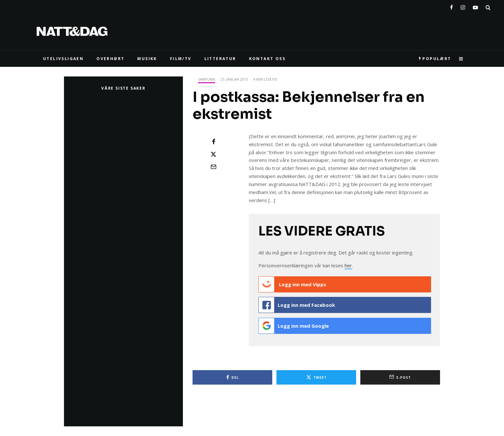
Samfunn (207, 79)
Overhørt (110, 59)
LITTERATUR (220, 59)
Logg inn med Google (294, 324)
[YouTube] (475, 6)
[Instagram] (463, 6)
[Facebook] (451, 6)
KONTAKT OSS (267, 59)
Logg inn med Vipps (292, 284)
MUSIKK (147, 59)
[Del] (213, 142)
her (348, 265)
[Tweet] (213, 154)
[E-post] (213, 167)
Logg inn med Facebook (297, 304)
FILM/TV (181, 59)
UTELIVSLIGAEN (63, 59)
